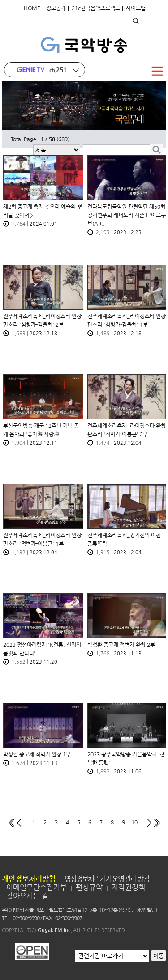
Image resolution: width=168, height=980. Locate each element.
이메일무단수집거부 (37, 887)
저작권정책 (128, 887)
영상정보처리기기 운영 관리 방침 (107, 879)
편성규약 (89, 887)
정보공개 (56, 8)
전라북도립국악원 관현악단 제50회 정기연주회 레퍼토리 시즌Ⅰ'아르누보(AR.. (127, 215)
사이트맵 (136, 8)
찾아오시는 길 (27, 896)
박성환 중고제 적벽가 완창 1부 (37, 754)
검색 (135, 21)
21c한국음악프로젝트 (96, 8)
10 (134, 822)
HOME (32, 8)
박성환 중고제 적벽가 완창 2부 (121, 645)
